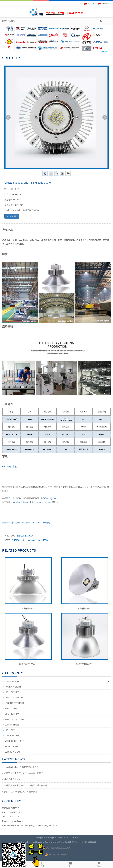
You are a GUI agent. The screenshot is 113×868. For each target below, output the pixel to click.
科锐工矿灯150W (27, 664)
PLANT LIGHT (11, 746)
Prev (8, 117)
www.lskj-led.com (20, 502)
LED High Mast (12, 725)
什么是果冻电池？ (12, 779)
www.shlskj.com (44, 502)
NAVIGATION (9, 21)
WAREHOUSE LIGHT (15, 719)
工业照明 (13, 498)
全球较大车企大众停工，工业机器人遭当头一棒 (26, 785)
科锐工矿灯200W (84, 664)
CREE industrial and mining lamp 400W (30, 540)
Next (105, 117)
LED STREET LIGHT (14, 703)
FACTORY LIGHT (13, 687)
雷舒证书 (6, 523)
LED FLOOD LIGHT (14, 698)
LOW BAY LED (12, 736)
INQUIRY (12, 216)
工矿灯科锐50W (27, 608)
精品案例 (16, 523)
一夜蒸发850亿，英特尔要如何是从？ (21, 767)
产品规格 (26, 523)
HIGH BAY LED (12, 692)
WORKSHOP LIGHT (14, 741)
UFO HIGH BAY (12, 714)
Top (99, 864)
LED (36, 523)
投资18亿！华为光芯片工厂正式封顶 (21, 792)
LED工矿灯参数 (9, 467)
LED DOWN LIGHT (14, 752)
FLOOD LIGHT (12, 708)
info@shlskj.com (49, 498)
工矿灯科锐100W (84, 608)
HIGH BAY (10, 730)
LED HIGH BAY (12, 681)
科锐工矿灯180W (25, 536)
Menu (71, 864)
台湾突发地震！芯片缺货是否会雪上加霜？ (24, 773)
